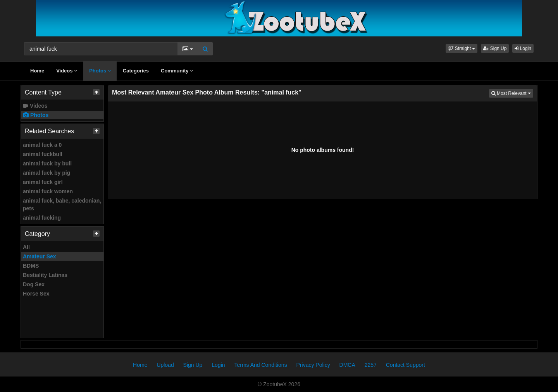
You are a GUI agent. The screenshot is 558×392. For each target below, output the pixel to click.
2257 (371, 365)
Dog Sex (34, 284)
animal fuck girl (43, 182)
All (26, 247)
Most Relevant (512, 93)
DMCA (347, 365)
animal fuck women (48, 191)
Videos (67, 71)
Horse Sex (36, 294)
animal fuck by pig (46, 173)
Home (37, 71)
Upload (165, 365)
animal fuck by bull (47, 163)
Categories (136, 71)
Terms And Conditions (260, 365)
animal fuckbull (43, 154)
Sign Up (495, 48)
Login (523, 48)
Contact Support (406, 365)
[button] (462, 48)
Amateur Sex (40, 256)
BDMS (31, 266)
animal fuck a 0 (42, 145)
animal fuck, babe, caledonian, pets (62, 205)
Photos (100, 71)
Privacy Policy (313, 365)
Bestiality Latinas (45, 275)
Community (177, 71)
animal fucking (42, 218)
